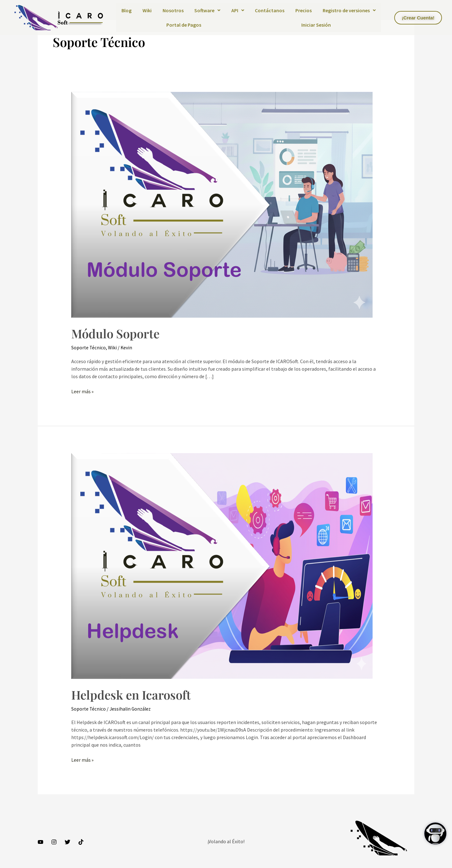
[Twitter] (67, 842)
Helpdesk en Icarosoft (133, 694)
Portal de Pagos (184, 25)
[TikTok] (81, 842)
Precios (304, 10)
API (238, 10)
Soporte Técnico (89, 347)
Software (207, 10)
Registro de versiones (349, 10)
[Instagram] (54, 842)
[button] (207, 10)
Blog (126, 10)
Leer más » (83, 391)
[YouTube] (40, 842)
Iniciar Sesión (316, 25)
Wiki (147, 10)
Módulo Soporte (117, 333)
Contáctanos (270, 10)
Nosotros (173, 10)
